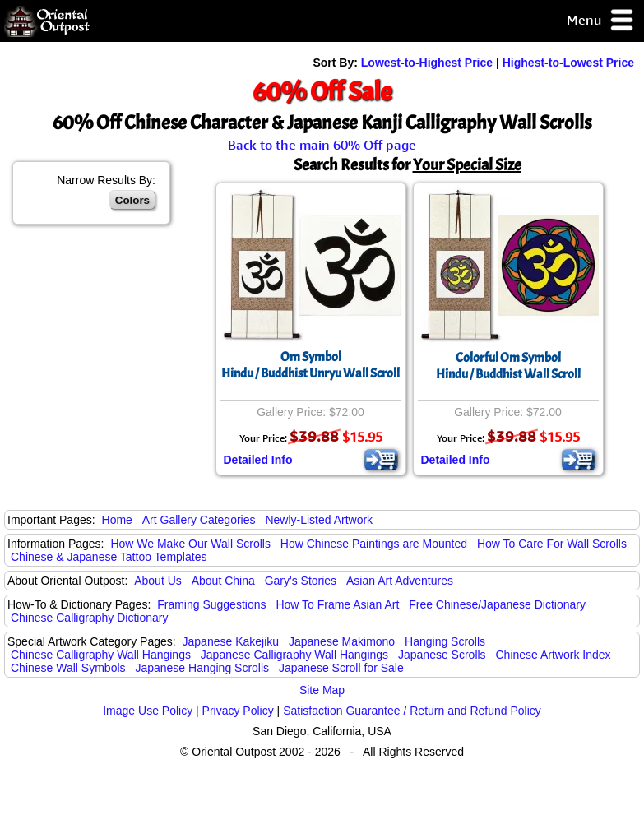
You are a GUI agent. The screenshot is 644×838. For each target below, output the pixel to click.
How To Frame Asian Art (337, 604)
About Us (158, 581)
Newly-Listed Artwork (319, 520)
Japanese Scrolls (442, 655)
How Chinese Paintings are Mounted (374, 544)
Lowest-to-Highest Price (427, 63)
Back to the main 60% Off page (322, 145)
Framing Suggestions (211, 604)
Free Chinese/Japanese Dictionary (497, 604)
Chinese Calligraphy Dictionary (89, 618)
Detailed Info (258, 460)
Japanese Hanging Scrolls (202, 668)
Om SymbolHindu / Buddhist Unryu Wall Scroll (310, 365)
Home (117, 520)
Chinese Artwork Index (554, 655)
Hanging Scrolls (445, 641)
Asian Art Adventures (400, 581)
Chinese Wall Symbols (68, 668)
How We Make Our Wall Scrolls (190, 544)
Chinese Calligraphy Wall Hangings (101, 655)
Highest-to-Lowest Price (568, 63)
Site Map (322, 690)
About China (223, 581)
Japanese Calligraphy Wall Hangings (294, 655)
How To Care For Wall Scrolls (552, 544)
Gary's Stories (301, 581)
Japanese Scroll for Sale (341, 668)
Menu (601, 21)
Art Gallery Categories (199, 520)
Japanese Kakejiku (231, 641)
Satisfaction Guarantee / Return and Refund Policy (412, 711)
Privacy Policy (238, 711)
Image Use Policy (148, 711)
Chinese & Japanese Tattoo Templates (109, 557)
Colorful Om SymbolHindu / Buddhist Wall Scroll (508, 366)
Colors (132, 200)
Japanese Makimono (342, 641)
